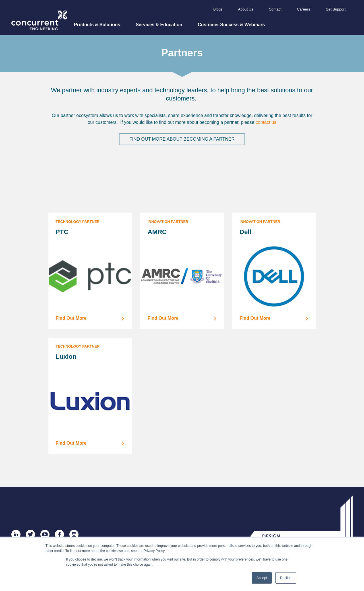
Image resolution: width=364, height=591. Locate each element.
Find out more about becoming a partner (182, 139)
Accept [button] (262, 578)
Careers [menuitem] (303, 9)
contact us (266, 122)
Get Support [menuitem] (336, 9)
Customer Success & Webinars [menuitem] (231, 25)
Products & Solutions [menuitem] (97, 25)
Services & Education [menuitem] (159, 25)
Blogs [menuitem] (218, 9)
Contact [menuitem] (275, 9)
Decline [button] (286, 578)
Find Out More (90, 319)
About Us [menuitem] (246, 9)
